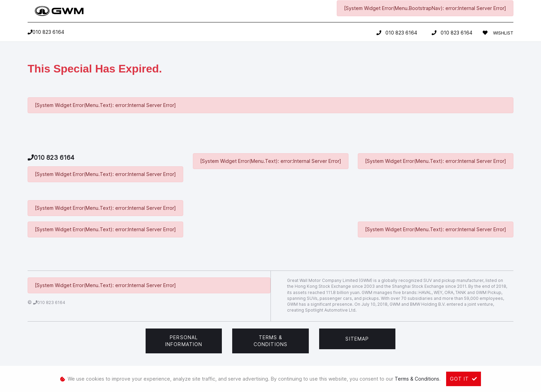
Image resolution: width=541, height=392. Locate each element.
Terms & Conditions (270, 341)
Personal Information (184, 341)
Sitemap (357, 339)
